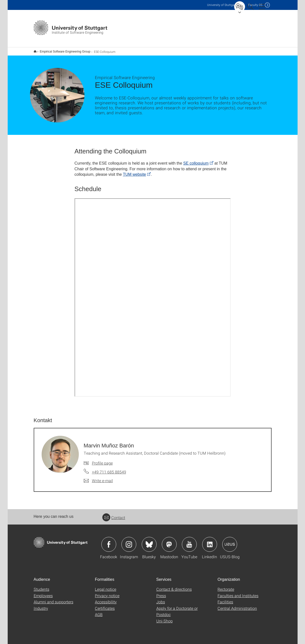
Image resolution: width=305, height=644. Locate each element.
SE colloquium (196, 163)
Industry (41, 608)
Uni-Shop (165, 621)
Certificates (105, 608)
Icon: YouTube (189, 544)
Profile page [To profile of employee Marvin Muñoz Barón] (102, 463)
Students (42, 589)
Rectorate (226, 589)
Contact (114, 517)
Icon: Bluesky (149, 544)
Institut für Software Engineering (35, 51)
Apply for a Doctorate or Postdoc (177, 611)
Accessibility (106, 602)
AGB (99, 614)
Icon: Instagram (129, 544)
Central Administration (237, 608)
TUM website (134, 174)
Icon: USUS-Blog (230, 544)
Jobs (161, 602)
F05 (255, 5)
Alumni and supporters (54, 602)
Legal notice (106, 589)
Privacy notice (107, 596)
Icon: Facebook (109, 544)
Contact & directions (174, 589)
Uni (222, 5)
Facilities (225, 602)
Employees (43, 596)
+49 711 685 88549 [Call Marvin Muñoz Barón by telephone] (109, 472)
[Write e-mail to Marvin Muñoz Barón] (98, 481)
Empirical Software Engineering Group (65, 52)
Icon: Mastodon (169, 544)
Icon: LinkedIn (210, 544)
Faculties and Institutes (238, 596)
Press (161, 596)
